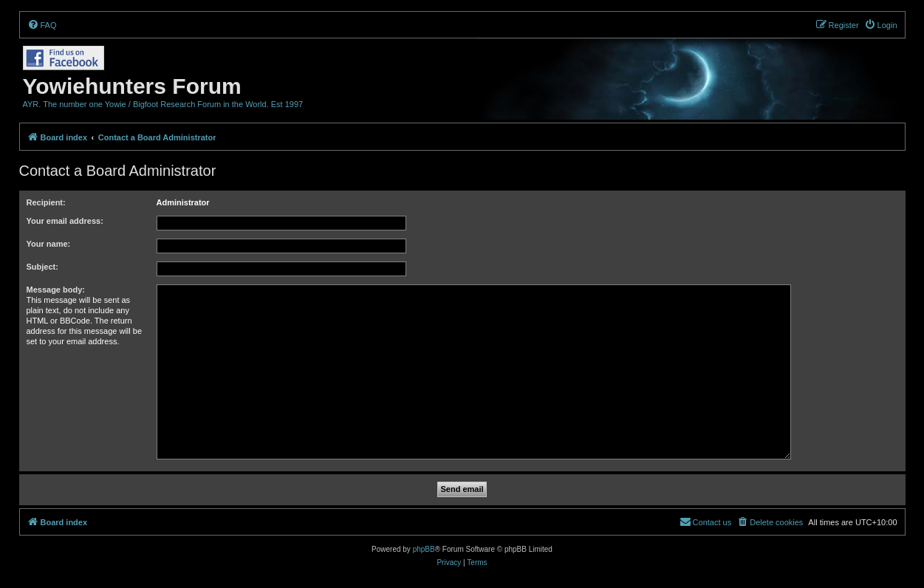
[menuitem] (42, 25)
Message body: (56, 290)
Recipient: (46, 202)
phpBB (424, 549)
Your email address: (65, 221)
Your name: (49, 244)
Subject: (42, 267)
